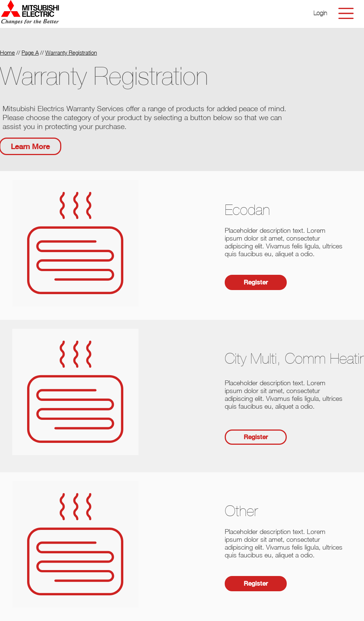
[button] (320, 13)
